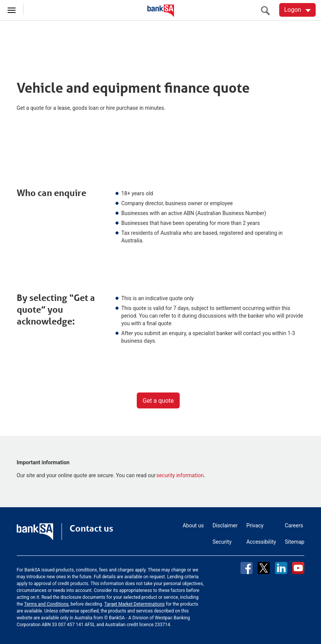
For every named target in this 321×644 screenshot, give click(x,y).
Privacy (255, 525)
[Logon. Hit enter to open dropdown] (297, 10)
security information (180, 475)
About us (193, 525)
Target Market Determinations (135, 604)
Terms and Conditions (46, 604)
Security (222, 542)
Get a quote (158, 401)
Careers (294, 525)
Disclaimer (225, 525)
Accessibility (261, 542)
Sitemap (295, 542)
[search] (267, 10)
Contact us (91, 528)
